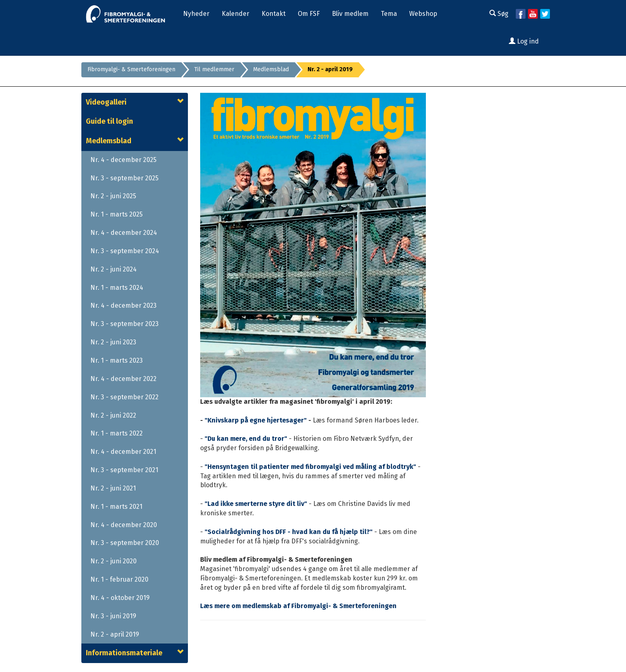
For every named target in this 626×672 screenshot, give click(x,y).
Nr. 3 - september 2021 (124, 470)
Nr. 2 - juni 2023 (113, 342)
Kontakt (274, 14)
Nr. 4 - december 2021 (123, 452)
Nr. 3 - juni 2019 (113, 616)
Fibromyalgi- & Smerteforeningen (131, 69)
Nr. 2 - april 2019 (115, 634)
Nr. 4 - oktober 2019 (120, 598)
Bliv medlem (350, 14)
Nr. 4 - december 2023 (123, 305)
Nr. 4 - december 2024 (124, 233)
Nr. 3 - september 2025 (124, 178)
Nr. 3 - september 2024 (125, 251)
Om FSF (309, 14)
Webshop (423, 14)
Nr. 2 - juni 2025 (113, 196)
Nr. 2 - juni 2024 (113, 269)
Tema (389, 14)
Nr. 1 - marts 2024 (117, 288)
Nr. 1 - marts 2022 (117, 433)
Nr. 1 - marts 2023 (117, 360)
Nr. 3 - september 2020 (125, 543)
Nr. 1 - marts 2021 (116, 507)
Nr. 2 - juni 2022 (113, 415)
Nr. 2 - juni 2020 (113, 561)
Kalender (236, 14)
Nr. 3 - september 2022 (124, 397)
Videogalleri (106, 102)
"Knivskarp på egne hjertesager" (256, 420)
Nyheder (196, 14)
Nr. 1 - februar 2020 (119, 579)
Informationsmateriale (124, 653)
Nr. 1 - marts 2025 (117, 214)
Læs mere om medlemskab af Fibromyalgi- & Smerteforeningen (298, 606)
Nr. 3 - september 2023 (124, 324)
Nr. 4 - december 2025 (123, 160)
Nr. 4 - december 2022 (123, 379)
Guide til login (109, 121)
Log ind (524, 41)
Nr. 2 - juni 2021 (113, 488)
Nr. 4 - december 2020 (124, 525)
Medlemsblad (271, 69)
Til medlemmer (214, 69)
